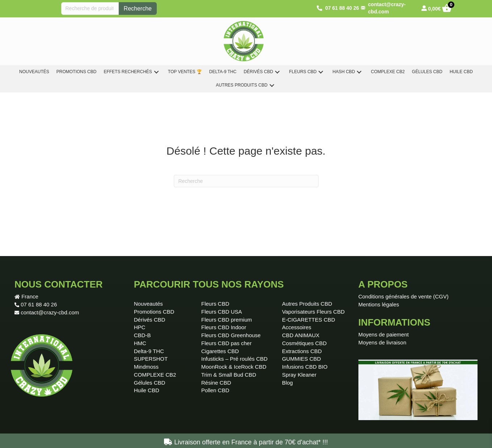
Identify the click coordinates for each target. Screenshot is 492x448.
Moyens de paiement (384, 334)
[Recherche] (246, 181)
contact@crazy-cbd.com (50, 312)
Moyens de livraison (382, 342)
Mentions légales (379, 304)
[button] (156, 72)
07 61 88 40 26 (39, 304)
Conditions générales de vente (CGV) (403, 296)
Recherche (138, 9)
